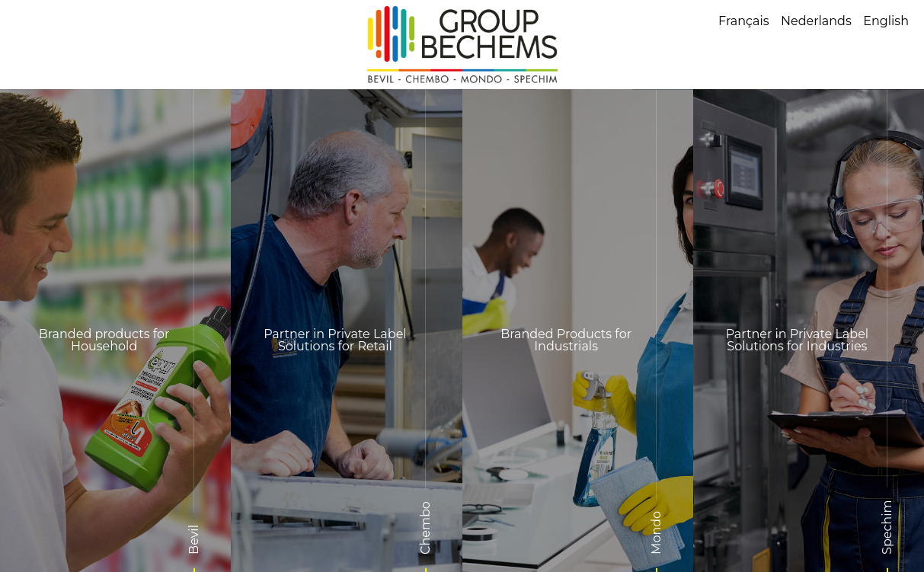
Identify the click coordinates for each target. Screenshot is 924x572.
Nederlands (816, 21)
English (886, 21)
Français (744, 21)
